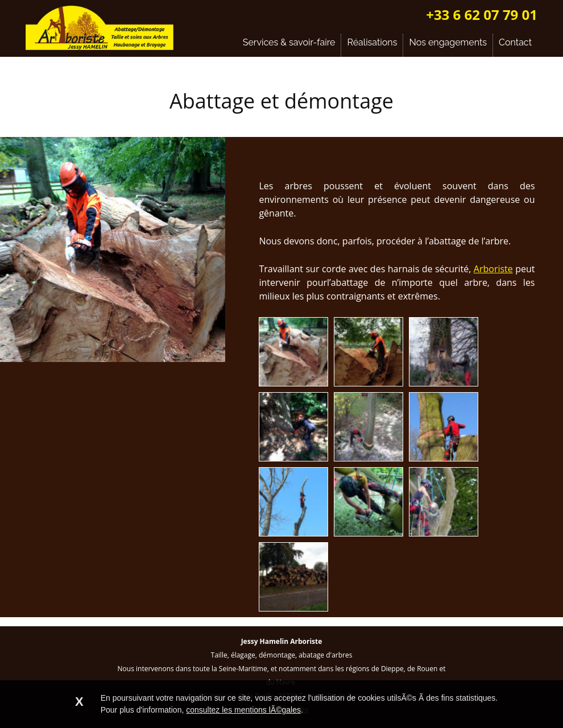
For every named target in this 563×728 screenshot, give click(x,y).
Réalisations (372, 42)
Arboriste (493, 269)
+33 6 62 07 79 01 (482, 14)
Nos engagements (448, 42)
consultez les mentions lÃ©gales (243, 710)
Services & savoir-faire (289, 42)
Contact (515, 42)
